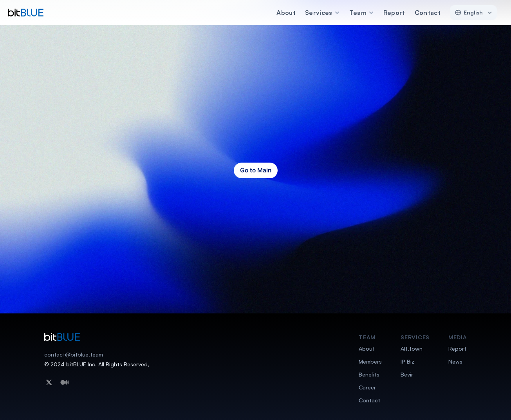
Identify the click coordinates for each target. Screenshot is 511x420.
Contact (428, 13)
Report (394, 13)
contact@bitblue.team (74, 354)
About (286, 13)
